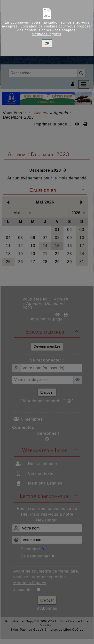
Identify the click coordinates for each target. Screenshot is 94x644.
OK (47, 43)
